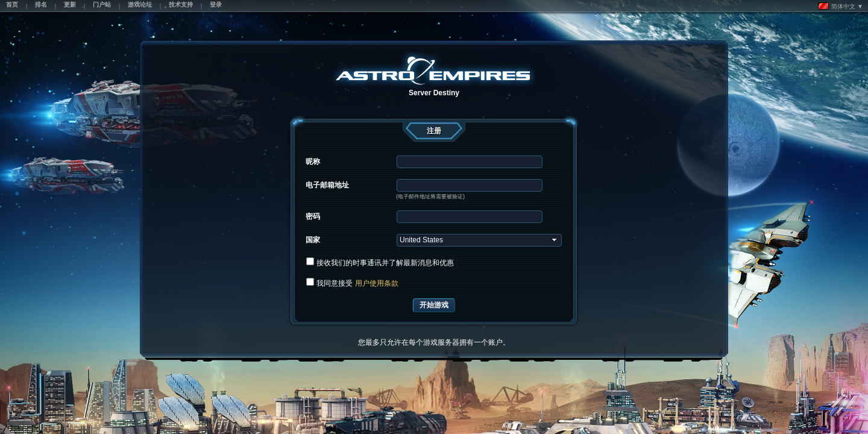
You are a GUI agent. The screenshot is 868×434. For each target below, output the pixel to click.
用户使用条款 (377, 283)
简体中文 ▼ (841, 6)
